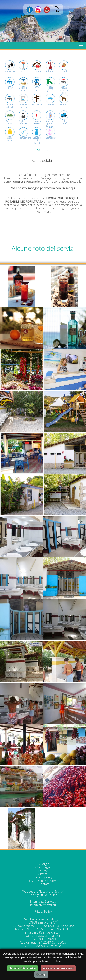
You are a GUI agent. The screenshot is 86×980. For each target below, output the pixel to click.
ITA (57, 7)
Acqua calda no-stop (64, 87)
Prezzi (44, 874)
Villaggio (44, 864)
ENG (57, 11)
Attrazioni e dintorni (44, 881)
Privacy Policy (43, 912)
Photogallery (44, 877)
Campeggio (44, 867)
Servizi (44, 871)
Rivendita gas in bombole (50, 120)
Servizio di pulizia (37, 137)
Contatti (44, 884)
